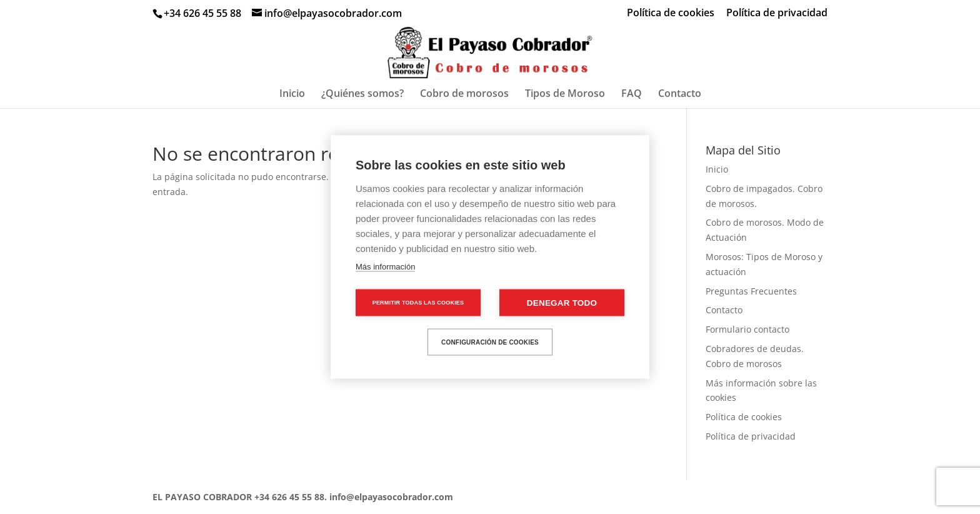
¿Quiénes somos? (362, 94)
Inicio (292, 94)
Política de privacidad (777, 13)
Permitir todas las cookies (418, 303)
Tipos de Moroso (565, 94)
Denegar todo (562, 303)
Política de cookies (671, 13)
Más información (385, 267)
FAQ (632, 94)
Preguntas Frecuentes (751, 291)
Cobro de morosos (464, 94)
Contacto (680, 94)
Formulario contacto (747, 329)
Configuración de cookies (490, 342)
